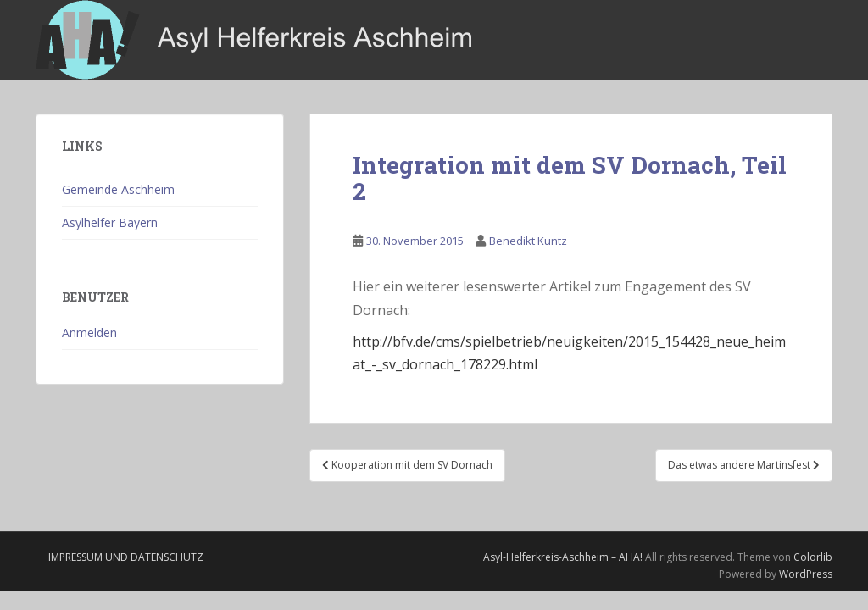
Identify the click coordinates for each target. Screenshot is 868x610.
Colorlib (813, 557)
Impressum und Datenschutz (126, 557)
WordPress (806, 574)
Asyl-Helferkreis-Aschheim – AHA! (563, 557)
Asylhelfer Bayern (110, 222)
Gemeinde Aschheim (118, 189)
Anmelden (89, 333)
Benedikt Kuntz (528, 241)
